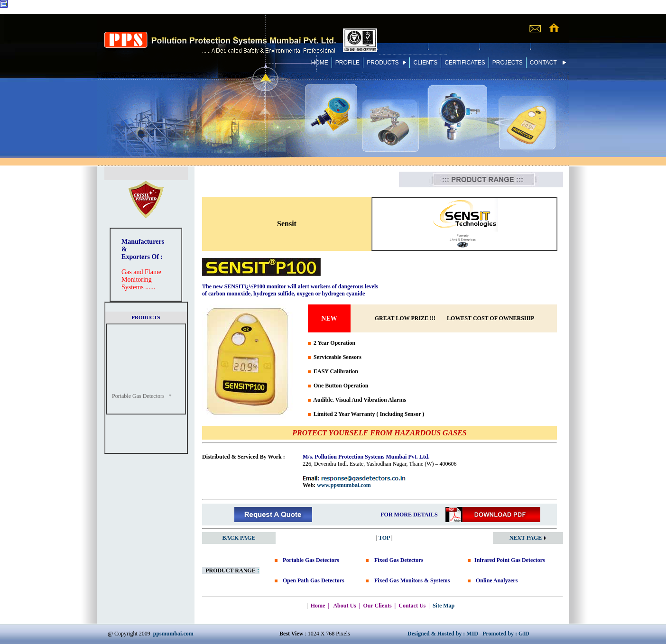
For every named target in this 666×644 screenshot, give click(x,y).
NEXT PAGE (528, 538)
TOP (384, 538)
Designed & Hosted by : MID (443, 634)
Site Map (444, 606)
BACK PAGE (239, 538)
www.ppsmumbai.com (344, 485)
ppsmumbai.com (173, 634)
